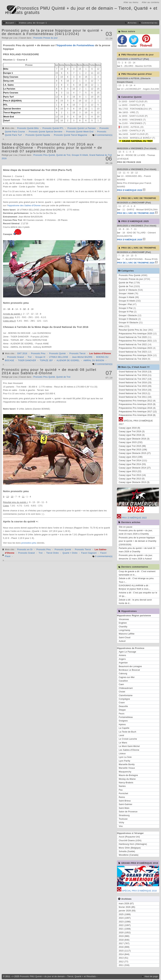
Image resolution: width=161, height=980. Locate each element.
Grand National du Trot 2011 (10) (135, 397)
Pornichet (123, 793)
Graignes (123, 721)
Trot (30, 357)
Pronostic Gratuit (16, 357)
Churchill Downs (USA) (130, 841)
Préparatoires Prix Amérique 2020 (135, 334)
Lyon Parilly (125, 761)
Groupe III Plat (126, 312)
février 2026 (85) (127, 907)
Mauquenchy (125, 772)
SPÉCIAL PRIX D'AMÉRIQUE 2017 (136, 422)
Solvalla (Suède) (127, 851)
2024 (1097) (125, 918)
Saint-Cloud (125, 638)
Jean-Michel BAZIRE (82, 357)
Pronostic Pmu (38, 354)
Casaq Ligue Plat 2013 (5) (132, 479)
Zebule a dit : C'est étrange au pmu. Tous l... (136, 580)
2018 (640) (124, 940)
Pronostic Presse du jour (46, 38)
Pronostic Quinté (57, 354)
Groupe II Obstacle (128, 319)
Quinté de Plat (126, 283)
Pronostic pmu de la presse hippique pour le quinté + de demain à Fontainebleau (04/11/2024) (52, 32)
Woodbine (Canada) (129, 855)
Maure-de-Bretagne (128, 775)
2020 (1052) (125, 933)
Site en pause (126, 527)
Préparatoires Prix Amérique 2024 (135, 355)
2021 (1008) (125, 929)
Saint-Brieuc (125, 801)
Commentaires (150, 23)
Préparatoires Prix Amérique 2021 (135, 341)
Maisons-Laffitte (127, 634)
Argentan (123, 663)
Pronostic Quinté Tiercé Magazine (71, 135)
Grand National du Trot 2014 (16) (135, 390)
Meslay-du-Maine (127, 779)
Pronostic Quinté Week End (80, 132)
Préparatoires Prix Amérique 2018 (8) (137, 415)
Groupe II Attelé (126, 297)
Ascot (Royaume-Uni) (129, 837)
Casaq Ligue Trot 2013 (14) (132, 475)
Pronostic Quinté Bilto (28, 128)
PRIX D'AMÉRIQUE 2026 (130, 190)
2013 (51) (124, 958)
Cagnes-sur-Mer (127, 677)
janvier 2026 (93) (127, 911)
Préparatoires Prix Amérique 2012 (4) (137, 401)
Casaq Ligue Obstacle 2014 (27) (135, 468)
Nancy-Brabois (126, 783)
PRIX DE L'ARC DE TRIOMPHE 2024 (136, 263)
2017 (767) (124, 943)
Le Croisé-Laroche (128, 739)
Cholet (122, 692)
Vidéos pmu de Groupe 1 (33, 23)
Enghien (123, 623)
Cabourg (123, 674)
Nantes (122, 786)
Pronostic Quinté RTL (53, 128)
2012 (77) (124, 962)
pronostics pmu (29, 543)
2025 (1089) (125, 914)
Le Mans (123, 743)
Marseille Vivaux (127, 768)
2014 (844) (124, 954)
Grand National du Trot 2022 (133, 345)
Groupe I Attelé (126, 294)
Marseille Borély (127, 764)
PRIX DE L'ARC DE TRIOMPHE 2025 (136, 213)
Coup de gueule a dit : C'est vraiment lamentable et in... (137, 573)
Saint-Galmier (126, 804)
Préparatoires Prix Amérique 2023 (135, 348)
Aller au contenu (151, 2)
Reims (122, 797)
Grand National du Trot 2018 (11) (135, 375)
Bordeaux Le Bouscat (129, 670)
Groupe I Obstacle (128, 315)
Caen (121, 684)
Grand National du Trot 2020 (133, 337)
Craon (122, 703)
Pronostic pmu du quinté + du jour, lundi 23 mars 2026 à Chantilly (136, 532)
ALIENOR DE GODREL (68, 360)
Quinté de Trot (63, 155)
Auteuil (122, 641)
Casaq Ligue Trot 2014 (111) (133, 461)
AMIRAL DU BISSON (94, 360)
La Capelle (124, 728)
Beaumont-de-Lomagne (130, 666)
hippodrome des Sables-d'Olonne (24, 206)
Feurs (122, 714)
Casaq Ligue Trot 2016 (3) (132, 431)
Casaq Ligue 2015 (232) (131, 442)
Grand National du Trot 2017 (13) (135, 379)
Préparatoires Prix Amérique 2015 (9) (137, 404)
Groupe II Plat (126, 308)
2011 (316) (124, 965)
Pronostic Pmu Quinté (44, 155)
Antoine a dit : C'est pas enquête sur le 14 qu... (138, 594)
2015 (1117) (125, 951)
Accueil (10, 23)
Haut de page (151, 976)
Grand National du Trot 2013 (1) (135, 393)
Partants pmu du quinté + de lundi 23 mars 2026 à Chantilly (137, 550)
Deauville (123, 706)
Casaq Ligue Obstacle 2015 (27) (135, 453)
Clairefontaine (126, 695)
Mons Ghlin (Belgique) (130, 848)
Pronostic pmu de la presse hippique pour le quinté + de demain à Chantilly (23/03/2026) (138, 541)
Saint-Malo (124, 808)
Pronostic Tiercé (78, 354)
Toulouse (123, 819)
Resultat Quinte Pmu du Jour (133, 330)
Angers (122, 659)
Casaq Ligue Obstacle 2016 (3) (134, 439)
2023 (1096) (125, 922)
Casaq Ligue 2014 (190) (131, 457)
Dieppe (122, 710)
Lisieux (122, 754)
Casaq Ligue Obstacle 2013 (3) (134, 482)
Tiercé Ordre (53, 553)
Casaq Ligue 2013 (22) (130, 471)
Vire (121, 826)
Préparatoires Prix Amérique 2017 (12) (138, 412)
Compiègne (124, 699)
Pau (121, 790)
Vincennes (124, 619)
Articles (132, 23)
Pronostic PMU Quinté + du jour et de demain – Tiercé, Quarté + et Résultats (58, 976)
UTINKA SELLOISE (59, 357)
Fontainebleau (126, 717)
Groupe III (40, 357)
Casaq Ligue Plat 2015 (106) (133, 450)
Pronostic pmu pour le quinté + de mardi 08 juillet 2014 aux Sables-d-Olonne (49, 371)
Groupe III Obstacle (128, 323)
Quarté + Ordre (70, 553)
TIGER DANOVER (27, 360)
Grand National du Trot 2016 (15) (135, 383)
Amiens (122, 655)
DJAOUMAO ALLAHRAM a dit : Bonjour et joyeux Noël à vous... (135, 587)
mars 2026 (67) (126, 904)
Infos (121, 326)
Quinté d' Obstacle (128, 290)
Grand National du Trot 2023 (133, 352)
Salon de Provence (128, 812)
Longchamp (124, 630)
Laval (121, 735)
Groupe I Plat (125, 304)
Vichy (121, 823)
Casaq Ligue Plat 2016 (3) (132, 435)
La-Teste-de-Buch (128, 732)
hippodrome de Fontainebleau (76, 45)
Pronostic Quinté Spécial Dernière (46, 132)
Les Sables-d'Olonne (100, 354)
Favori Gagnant (89, 553)
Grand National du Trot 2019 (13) (135, 372)
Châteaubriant (126, 688)
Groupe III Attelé (80, 155)
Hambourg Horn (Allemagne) (133, 844)
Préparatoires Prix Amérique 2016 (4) (137, 408)
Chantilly (123, 627)
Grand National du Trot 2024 (133, 359)
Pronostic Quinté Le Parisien (82, 128)
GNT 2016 (22, 354)
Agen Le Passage (127, 652)
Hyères (122, 725)
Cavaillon (123, 681)
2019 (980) (124, 936)
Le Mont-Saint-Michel (129, 746)
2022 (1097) (125, 925)
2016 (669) (124, 947)
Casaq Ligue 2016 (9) (129, 428)
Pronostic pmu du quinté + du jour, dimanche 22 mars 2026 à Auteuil (136, 557)
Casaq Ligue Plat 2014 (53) (132, 464)
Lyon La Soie (125, 757)
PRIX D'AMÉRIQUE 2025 (130, 240)
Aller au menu (131, 2)
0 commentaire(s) (104, 135)
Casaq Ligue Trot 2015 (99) (132, 446)
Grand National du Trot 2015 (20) (135, 386)
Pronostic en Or (25, 550)
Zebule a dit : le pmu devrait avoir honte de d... (135, 602)
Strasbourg (124, 815)
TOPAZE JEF (46, 360)
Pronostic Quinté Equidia (38, 135)
